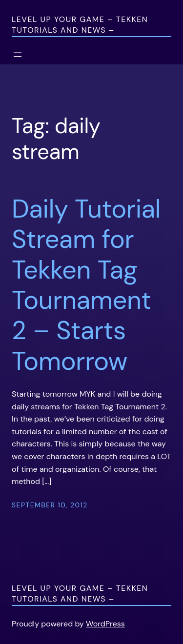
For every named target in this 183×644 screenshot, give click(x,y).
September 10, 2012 (50, 505)
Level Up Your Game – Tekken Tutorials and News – (80, 25)
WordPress (105, 624)
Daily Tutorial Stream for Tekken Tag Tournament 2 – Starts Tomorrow (86, 285)
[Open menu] (18, 55)
